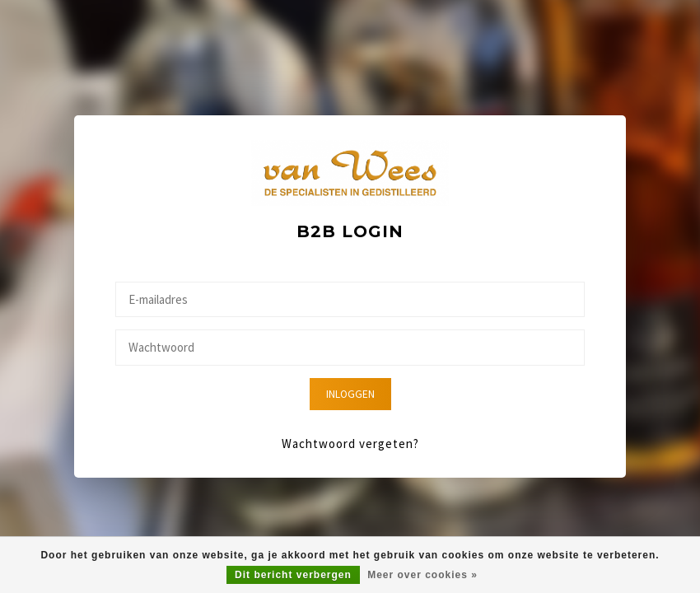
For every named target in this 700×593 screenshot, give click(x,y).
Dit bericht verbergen (293, 575)
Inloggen (350, 394)
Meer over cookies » (422, 575)
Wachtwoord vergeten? (350, 444)
